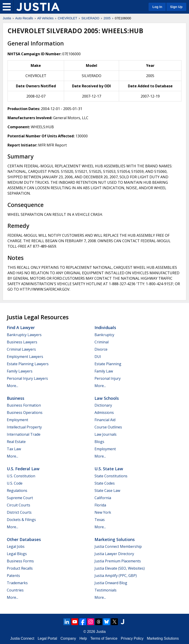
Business (16, 398)
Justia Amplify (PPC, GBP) (116, 576)
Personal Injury (108, 378)
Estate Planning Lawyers (28, 364)
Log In (157, 7)
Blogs (99, 442)
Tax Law (14, 449)
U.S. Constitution (21, 476)
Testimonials (106, 590)
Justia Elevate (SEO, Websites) (120, 568)
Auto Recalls (24, 18)
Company (68, 638)
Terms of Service (104, 638)
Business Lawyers (22, 342)
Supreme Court (20, 498)
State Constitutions (111, 476)
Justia (7, 18)
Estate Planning (108, 364)
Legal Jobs (16, 546)
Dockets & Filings (21, 520)
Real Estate (16, 442)
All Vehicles (45, 18)
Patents (13, 576)
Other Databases (24, 539)
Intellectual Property (24, 427)
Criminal (102, 342)
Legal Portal (47, 638)
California (103, 498)
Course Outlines (108, 427)
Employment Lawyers (25, 357)
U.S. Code (15, 483)
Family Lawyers (20, 371)
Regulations (17, 491)
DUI (98, 357)
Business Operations (25, 413)
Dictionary (103, 405)
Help (83, 638)
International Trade (24, 434)
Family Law (104, 371)
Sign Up (176, 7)
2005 (107, 18)
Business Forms (20, 561)
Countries (15, 590)
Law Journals (106, 434)
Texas (100, 520)
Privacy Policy (132, 638)
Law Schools (107, 398)
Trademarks (17, 583)
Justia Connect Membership (118, 546)
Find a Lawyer (21, 327)
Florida (100, 505)
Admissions (104, 413)
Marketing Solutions (115, 539)
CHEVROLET (67, 18)
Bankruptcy (104, 335)
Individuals (105, 327)
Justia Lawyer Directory (114, 554)
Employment (17, 420)
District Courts (19, 512)
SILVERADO (90, 18)
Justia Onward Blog (111, 583)
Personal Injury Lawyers (27, 378)
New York (103, 512)
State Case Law (107, 491)
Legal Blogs (17, 554)
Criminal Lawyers (21, 349)
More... (12, 386)
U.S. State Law (109, 469)
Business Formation (24, 405)
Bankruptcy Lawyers (24, 335)
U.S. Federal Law (23, 469)
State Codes (105, 483)
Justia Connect (22, 638)
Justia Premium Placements (118, 561)
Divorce (101, 349)
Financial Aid (105, 420)
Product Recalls (20, 568)
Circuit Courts (19, 505)
